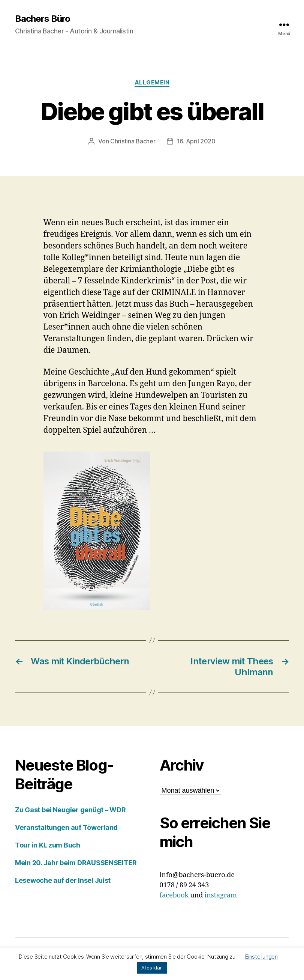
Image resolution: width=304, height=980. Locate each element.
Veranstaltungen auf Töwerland (66, 827)
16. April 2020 (196, 141)
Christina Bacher (133, 141)
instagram (221, 895)
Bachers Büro (43, 19)
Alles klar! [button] (152, 968)
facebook (174, 895)
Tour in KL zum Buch (48, 845)
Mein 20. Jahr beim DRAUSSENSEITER (76, 863)
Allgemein (152, 83)
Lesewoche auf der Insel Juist (63, 880)
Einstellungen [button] (261, 957)
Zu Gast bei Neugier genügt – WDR (70, 810)
